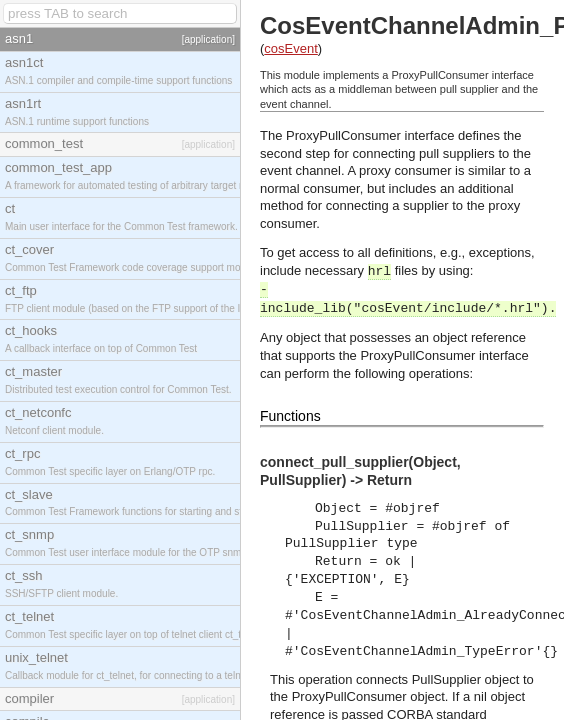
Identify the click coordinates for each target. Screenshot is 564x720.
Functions (290, 416)
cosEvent (290, 48)
